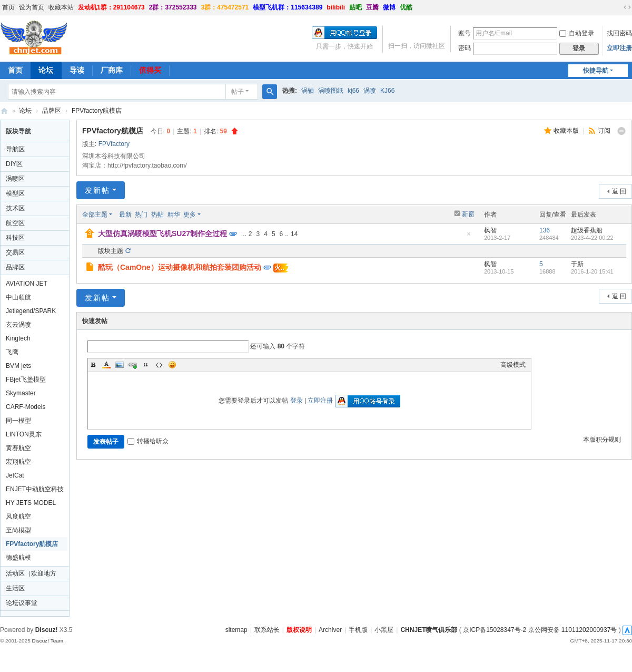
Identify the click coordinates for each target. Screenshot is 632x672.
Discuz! (47, 630)
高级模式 (513, 365)
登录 (297, 401)
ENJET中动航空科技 (35, 489)
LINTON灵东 (24, 434)
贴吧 (355, 7)
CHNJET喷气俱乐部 (4, 111)
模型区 (15, 193)
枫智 (490, 230)
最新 (125, 215)
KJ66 (387, 91)
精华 (174, 215)
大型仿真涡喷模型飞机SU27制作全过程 (162, 233)
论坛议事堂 (22, 603)
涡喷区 (15, 179)
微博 (389, 7)
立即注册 (619, 48)
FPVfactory (114, 144)
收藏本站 (61, 7)
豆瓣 (372, 7)
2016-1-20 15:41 (592, 271)
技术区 (15, 208)
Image (120, 365)
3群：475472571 (225, 7)
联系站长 (267, 630)
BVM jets (18, 366)
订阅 (604, 131)
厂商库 (112, 70)
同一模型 (18, 421)
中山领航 (18, 297)
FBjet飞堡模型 (26, 379)
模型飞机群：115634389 (288, 7)
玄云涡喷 (18, 325)
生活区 (15, 588)
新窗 (468, 214)
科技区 (15, 238)
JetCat (15, 475)
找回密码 (619, 33)
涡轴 (308, 91)
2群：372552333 (173, 7)
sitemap (236, 630)
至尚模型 (18, 530)
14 (294, 234)
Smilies (172, 365)
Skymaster (21, 393)
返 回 (619, 191)
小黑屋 (384, 630)
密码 (465, 48)
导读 (77, 70)
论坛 (46, 70)
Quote (146, 365)
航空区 (15, 223)
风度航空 (18, 517)
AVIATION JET (27, 284)
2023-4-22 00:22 (592, 238)
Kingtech (18, 338)
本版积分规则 (602, 440)
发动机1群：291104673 (111, 7)
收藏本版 (567, 131)
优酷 (406, 7)
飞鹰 (12, 352)
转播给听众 (148, 441)
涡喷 (370, 91)
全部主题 (95, 215)
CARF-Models (26, 407)
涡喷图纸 (331, 91)
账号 (465, 33)
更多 (190, 215)
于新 (577, 264)
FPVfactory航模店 (97, 111)
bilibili (336, 7)
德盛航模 (18, 558)
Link (133, 365)
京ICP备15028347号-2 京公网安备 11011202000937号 (540, 630)
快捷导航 (596, 71)
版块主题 (111, 251)
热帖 (157, 215)
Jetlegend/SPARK (31, 311)
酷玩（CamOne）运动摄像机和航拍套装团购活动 (180, 267)
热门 (141, 215)
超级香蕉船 (587, 230)
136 (545, 230)
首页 (8, 7)
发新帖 (97, 190)
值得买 (150, 70)
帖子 (238, 92)
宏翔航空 (18, 462)
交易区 (15, 252)
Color (106, 365)
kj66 (353, 91)
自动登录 (577, 33)
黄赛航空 (18, 448)
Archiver (330, 630)
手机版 (358, 630)
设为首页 (32, 7)
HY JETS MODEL (31, 503)
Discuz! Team (47, 641)
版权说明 (299, 630)
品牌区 (52, 111)
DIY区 (14, 164)
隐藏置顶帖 (469, 237)
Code (159, 365)
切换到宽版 (627, 7)
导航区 (15, 149)
